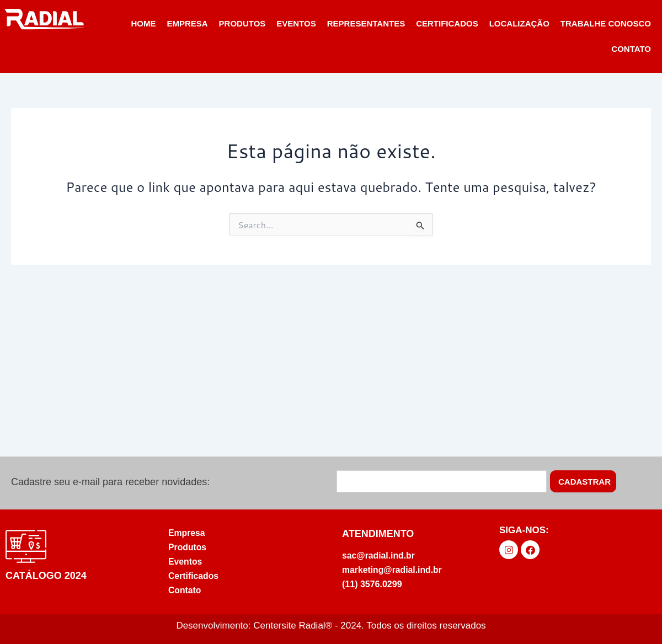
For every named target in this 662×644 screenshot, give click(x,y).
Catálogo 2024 (46, 575)
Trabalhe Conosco (606, 23)
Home (143, 23)
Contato (631, 49)
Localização (519, 23)
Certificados (447, 23)
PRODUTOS (242, 23)
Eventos (296, 23)
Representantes (366, 23)
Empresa (187, 23)
